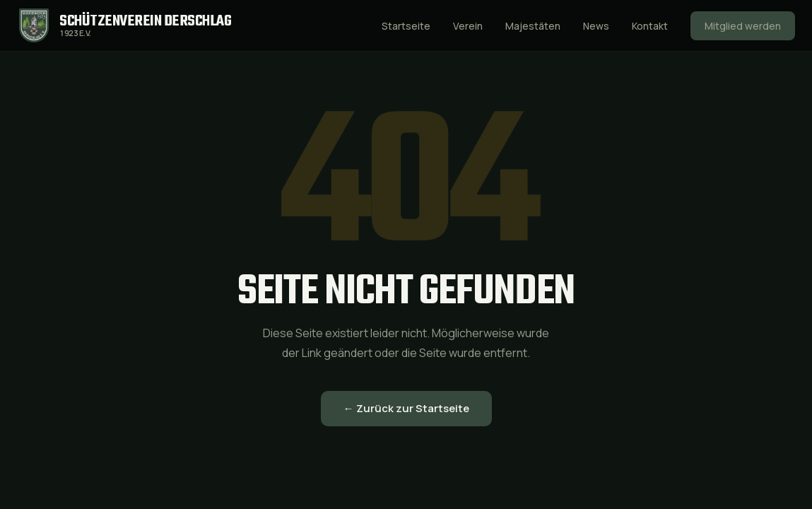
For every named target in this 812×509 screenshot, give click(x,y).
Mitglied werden (743, 26)
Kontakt (650, 26)
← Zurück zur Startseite (406, 408)
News (596, 26)
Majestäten (533, 26)
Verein (468, 26)
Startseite (406, 26)
